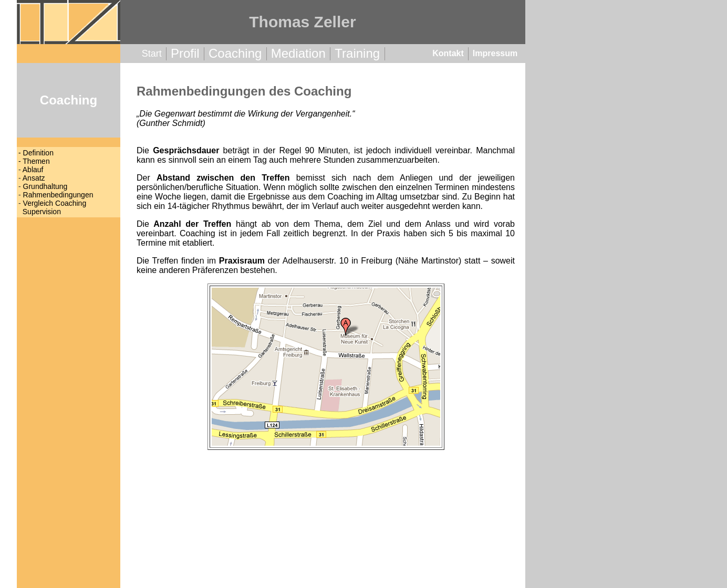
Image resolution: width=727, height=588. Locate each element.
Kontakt (448, 53)
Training (357, 53)
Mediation (298, 53)
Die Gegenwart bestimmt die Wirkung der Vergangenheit (244, 114)
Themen (36, 161)
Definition (38, 153)
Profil (185, 53)
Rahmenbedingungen (58, 195)
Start (152, 54)
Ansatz (34, 178)
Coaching (235, 53)
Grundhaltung (45, 186)
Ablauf (33, 170)
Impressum (495, 53)
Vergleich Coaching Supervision (52, 207)
